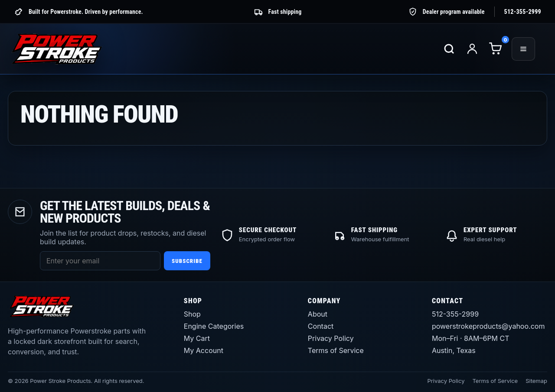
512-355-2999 (523, 12)
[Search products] (449, 49)
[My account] (472, 49)
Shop (192, 314)
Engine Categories (214, 326)
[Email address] (100, 261)
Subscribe (187, 261)
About (318, 314)
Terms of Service (336, 350)
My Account (204, 350)
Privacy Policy (331, 338)
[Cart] (495, 49)
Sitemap (536, 381)
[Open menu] (523, 49)
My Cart (197, 338)
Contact (321, 326)
